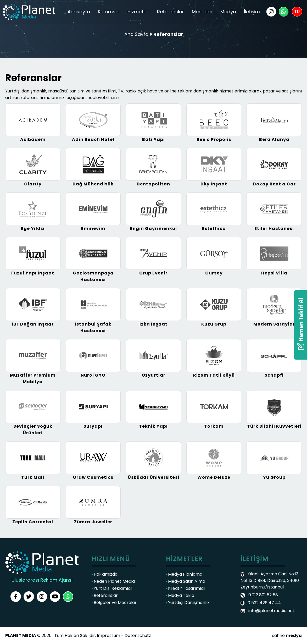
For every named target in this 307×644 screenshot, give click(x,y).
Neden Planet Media (113, 581)
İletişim (252, 12)
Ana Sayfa (136, 34)
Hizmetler (138, 12)
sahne (287, 635)
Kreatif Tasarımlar (186, 588)
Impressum (108, 635)
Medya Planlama (184, 574)
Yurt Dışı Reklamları (113, 588)
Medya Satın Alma (186, 581)
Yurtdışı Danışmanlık (188, 602)
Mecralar (202, 12)
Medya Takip (180, 595)
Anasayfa (79, 12)
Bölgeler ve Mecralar (114, 602)
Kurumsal (109, 12)
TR (297, 12)
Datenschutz (138, 635)
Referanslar (171, 12)
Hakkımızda (105, 574)
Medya (228, 12)
